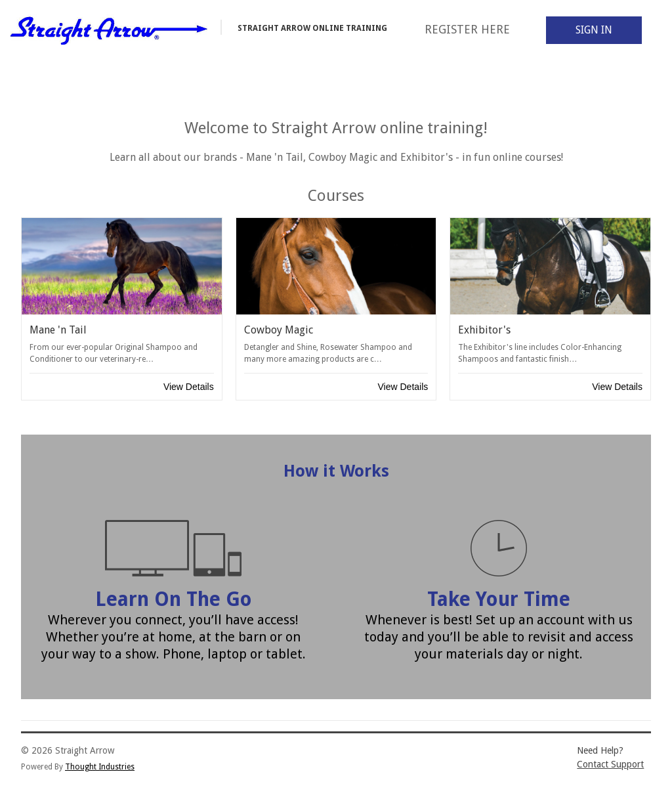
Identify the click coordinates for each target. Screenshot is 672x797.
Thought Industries (100, 767)
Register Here (467, 30)
